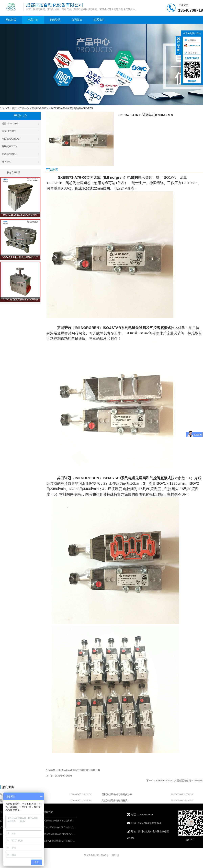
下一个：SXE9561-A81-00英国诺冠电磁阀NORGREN (175, 781)
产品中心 (33, 20)
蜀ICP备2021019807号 (96, 855)
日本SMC (20, 162)
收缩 (178, 46)
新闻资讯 (55, 20)
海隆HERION (20, 131)
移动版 (115, 855)
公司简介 (77, 20)
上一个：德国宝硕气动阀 (59, 776)
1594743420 (192, 46)
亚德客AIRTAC (20, 154)
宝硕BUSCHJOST (20, 139)
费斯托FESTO (20, 146)
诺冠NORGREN (40, 108)
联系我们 (99, 20)
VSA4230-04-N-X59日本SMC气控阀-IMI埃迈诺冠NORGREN (74, 827)
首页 (14, 108)
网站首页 (11, 20)
